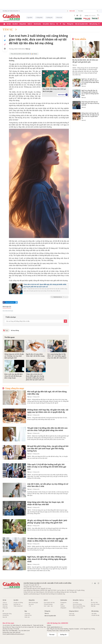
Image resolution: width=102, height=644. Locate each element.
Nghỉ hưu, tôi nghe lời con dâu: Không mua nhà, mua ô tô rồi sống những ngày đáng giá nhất (47, 559)
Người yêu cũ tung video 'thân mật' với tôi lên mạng (35, 355)
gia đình (30, 17)
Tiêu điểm (94, 614)
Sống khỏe (23, 24)
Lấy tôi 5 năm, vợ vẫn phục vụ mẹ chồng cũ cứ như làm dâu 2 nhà (48, 485)
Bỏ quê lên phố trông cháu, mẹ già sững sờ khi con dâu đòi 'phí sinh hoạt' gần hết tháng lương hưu (48, 449)
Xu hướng (76, 603)
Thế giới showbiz (48, 604)
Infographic (63, 608)
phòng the (50, 17)
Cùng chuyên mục (14, 388)
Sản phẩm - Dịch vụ (49, 24)
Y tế (30, 606)
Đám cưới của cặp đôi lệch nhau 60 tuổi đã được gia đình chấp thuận (14, 376)
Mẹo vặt (5, 617)
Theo (59, 297)
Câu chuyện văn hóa (49, 603)
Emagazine (63, 603)
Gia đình (15, 24)
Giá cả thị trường (77, 604)
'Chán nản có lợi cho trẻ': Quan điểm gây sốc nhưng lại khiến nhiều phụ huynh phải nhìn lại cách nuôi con (35, 377)
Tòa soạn (52, 635)
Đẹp (64, 24)
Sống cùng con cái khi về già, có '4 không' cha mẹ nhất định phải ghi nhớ (14, 356)
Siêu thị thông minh (78, 608)
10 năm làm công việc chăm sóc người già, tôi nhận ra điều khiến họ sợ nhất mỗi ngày (47, 540)
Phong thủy (6, 615)
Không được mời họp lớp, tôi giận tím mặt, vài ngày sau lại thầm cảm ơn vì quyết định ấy (48, 411)
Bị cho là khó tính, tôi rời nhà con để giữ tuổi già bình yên (85, 61)
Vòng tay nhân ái (74, 611)
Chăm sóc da (28, 615)
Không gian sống (7, 614)
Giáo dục (5, 606)
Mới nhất (71, 11)
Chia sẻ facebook (10, 302)
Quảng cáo (63, 635)
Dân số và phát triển (81, 24)
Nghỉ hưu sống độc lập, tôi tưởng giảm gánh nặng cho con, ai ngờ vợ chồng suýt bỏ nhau (90, 93)
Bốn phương (93, 24)
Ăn (57, 24)
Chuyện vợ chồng (18, 603)
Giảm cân (27, 617)
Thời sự (5, 603)
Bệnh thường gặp (33, 603)
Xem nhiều (80, 39)
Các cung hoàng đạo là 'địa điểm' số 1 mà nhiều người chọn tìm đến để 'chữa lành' (57, 356)
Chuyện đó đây (95, 615)
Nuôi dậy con (17, 604)
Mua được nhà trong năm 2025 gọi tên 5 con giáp (54, 90)
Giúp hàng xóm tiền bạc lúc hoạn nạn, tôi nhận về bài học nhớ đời (46, 503)
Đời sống (5, 604)
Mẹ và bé (60, 17)
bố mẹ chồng (15, 330)
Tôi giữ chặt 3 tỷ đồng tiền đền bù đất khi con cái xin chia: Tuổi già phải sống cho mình (47, 429)
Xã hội (9, 24)
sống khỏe (40, 17)
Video (62, 604)
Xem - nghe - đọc (48, 606)
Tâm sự (10, 29)
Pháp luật (5, 608)
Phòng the (70, 24)
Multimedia (37, 24)
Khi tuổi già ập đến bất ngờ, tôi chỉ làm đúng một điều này (47, 393)
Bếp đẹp (93, 606)
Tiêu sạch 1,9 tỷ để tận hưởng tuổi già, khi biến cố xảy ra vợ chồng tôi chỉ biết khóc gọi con (47, 467)
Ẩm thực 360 (94, 603)
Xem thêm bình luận (8, 311)
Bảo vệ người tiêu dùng (79, 606)
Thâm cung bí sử (18, 606)
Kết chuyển (72, 615)
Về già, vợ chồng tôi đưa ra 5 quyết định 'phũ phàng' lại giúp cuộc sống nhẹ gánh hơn (47, 522)
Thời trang (27, 614)
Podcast (63, 606)
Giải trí (30, 24)
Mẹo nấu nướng (95, 604)
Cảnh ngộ (72, 614)
